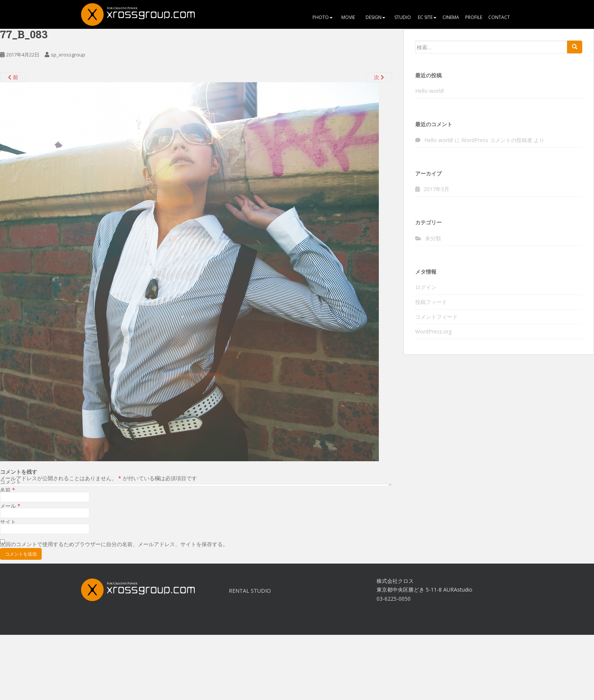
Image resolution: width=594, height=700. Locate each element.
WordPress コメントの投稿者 (497, 140)
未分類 (433, 238)
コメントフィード (436, 317)
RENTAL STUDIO (250, 591)
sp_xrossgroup (68, 55)
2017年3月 (436, 189)
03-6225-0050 (394, 599)
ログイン (426, 287)
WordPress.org (433, 331)
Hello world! (430, 91)
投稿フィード (431, 302)
